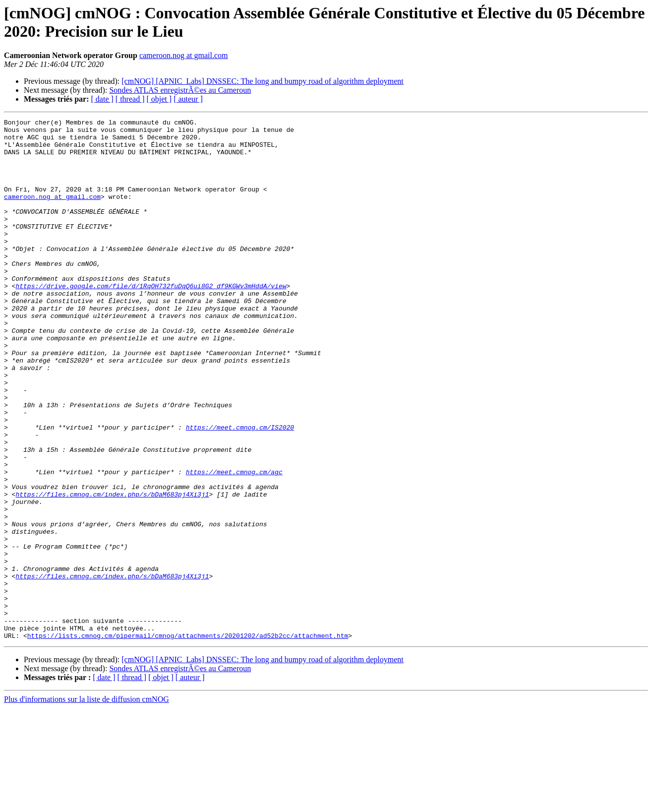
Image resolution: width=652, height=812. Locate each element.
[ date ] (102, 99)
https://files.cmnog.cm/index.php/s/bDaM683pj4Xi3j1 (112, 570)
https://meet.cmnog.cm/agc (234, 543)
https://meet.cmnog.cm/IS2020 (240, 490)
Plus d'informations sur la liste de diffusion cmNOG (87, 803)
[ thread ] (130, 99)
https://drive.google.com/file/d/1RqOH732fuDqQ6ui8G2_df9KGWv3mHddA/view (151, 320)
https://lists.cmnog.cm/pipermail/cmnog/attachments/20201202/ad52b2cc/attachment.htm (188, 740)
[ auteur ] (188, 99)
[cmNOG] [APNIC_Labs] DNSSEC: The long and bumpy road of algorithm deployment (263, 81)
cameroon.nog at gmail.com (184, 55)
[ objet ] (159, 99)
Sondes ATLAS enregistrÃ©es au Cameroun (180, 90)
